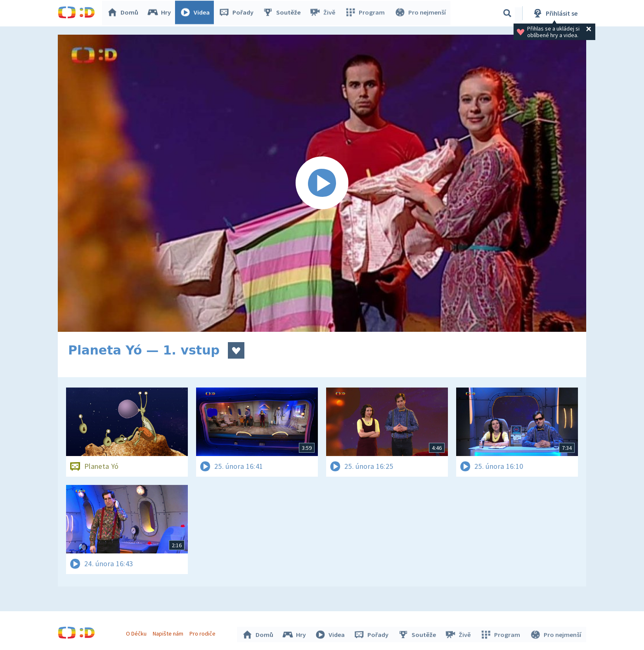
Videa (197, 13)
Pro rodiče (204, 633)
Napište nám (169, 633)
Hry (161, 13)
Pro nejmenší (420, 13)
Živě (324, 13)
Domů (124, 13)
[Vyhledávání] (507, 13)
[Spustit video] (322, 183)
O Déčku (137, 633)
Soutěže (283, 13)
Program (366, 13)
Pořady (238, 13)
